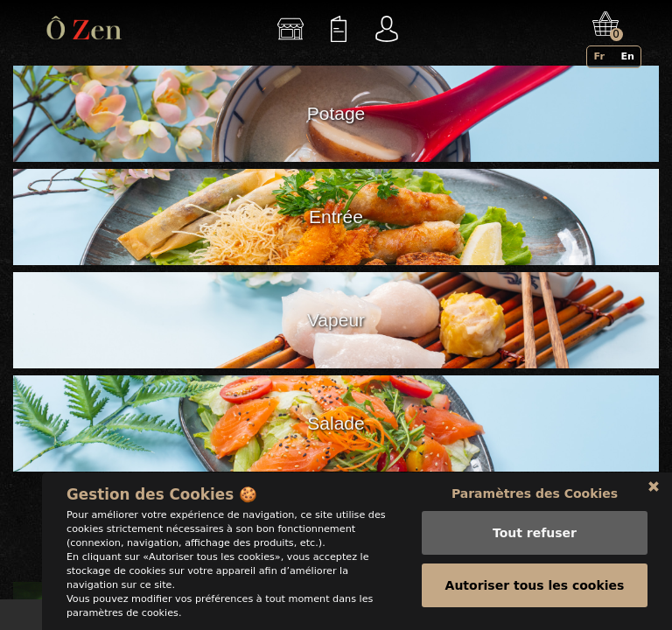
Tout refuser (535, 533)
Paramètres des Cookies (535, 493)
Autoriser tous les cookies (535, 585)
